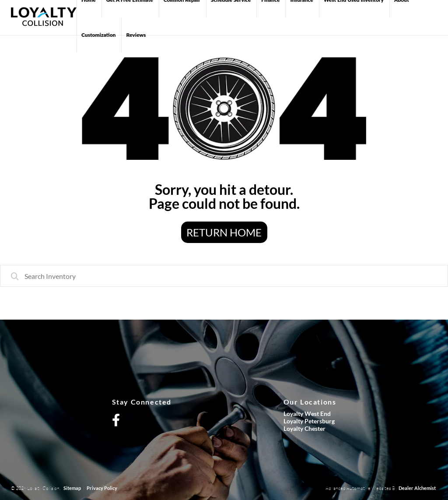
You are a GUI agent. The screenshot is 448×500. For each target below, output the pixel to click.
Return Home (224, 232)
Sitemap (72, 488)
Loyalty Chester (304, 428)
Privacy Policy (102, 488)
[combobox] (224, 276)
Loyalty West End (307, 414)
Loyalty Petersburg (309, 421)
